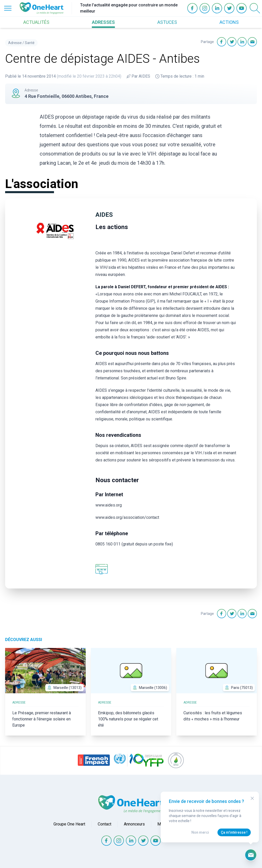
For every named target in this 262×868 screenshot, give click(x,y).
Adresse (15, 43)
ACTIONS (229, 22)
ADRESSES (103, 22)
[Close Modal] (252, 798)
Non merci (200, 832)
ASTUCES (167, 22)
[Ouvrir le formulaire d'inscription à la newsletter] (251, 855)
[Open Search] (255, 8)
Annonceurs (134, 824)
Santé (30, 43)
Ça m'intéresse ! (234, 832)
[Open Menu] (8, 8)
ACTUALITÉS (36, 22)
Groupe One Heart (69, 824)
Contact (105, 824)
